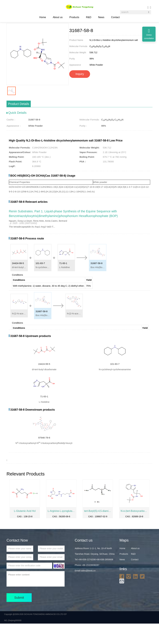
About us (58, 17)
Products (74, 17)
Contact (115, 17)
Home (25, 31)
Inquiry (80, 94)
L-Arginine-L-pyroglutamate (61, 531)
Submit (19, 618)
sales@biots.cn (88, 591)
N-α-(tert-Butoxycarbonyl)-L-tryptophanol (134, 531)
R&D (89, 17)
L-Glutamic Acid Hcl (25, 531)
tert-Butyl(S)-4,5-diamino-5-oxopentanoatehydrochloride (98, 531)
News (101, 17)
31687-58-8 (71, 31)
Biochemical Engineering (52, 31)
